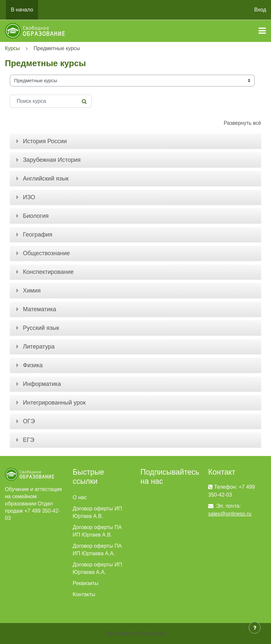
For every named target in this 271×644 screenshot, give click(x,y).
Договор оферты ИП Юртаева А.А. (97, 568)
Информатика (42, 384)
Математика (39, 309)
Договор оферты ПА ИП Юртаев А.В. (97, 531)
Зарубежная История (52, 160)
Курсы (12, 48)
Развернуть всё (243, 123)
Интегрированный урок (54, 403)
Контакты (84, 594)
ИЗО (29, 197)
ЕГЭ (29, 440)
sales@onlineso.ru (230, 514)
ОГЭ (29, 421)
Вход (260, 10)
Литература (39, 347)
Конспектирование (48, 272)
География (38, 235)
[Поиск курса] (51, 101)
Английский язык (46, 179)
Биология (36, 216)
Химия (32, 291)
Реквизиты (85, 583)
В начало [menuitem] (22, 10)
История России (45, 141)
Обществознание (46, 253)
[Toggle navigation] (262, 31)
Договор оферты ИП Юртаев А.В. (97, 512)
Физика (33, 365)
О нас (80, 497)
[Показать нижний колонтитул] (255, 628)
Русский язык (41, 328)
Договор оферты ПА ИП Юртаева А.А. (97, 550)
